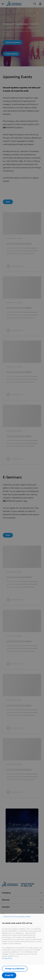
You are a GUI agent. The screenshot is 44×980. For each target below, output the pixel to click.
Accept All (9, 975)
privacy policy (7, 958)
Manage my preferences (15, 969)
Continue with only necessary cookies (17, 917)
